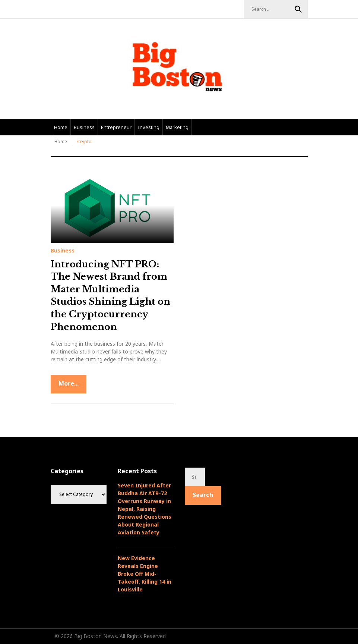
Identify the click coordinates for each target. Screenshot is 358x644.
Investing (149, 127)
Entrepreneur (116, 127)
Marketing (177, 127)
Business (84, 127)
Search (298, 9)
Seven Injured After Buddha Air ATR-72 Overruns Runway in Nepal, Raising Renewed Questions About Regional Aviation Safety (145, 509)
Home (61, 127)
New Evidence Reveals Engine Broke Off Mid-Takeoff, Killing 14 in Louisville (145, 574)
